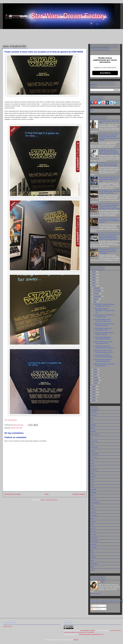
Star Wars (19, 428)
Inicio (47, 494)
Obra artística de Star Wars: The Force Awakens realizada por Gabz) (109, 179)
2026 (94, 272)
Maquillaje (93, 493)
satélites (93, 522)
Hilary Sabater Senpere (88, 630)
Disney (92, 464)
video (92, 560)
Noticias (93, 509)
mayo (96, 372)
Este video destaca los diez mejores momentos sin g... (103, 320)
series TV (93, 528)
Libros (92, 486)
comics (92, 444)
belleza (92, 428)
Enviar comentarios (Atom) (49, 500)
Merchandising (95, 502)
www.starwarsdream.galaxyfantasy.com (91, 634)
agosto (96, 299)
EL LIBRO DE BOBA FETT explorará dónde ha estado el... (104, 347)
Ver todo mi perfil (95, 594)
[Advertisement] (62, 37)
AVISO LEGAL (8, 626)
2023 (94, 280)
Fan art (92, 467)
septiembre (98, 296)
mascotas (93, 499)
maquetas (93, 489)
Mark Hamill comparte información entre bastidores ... (104, 365)
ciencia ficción (95, 435)
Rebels (92, 518)
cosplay (92, 451)
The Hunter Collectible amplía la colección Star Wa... (104, 334)
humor (92, 480)
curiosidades (94, 454)
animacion (93, 412)
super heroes (94, 541)
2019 (94, 389)
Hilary (103, 582)
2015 (94, 400)
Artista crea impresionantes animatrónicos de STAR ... (103, 338)
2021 (94, 286)
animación (93, 415)
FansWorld (94, 470)
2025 (94, 274)
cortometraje (94, 447)
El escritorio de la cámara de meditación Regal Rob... (103, 360)
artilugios (93, 425)
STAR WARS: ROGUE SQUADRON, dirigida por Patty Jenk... (104, 310)
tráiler (92, 551)
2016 (94, 398)
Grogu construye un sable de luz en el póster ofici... (104, 316)
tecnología (93, 547)
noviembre (97, 291)
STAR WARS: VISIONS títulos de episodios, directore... (104, 325)
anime (92, 418)
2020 (94, 386)
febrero (96, 380)
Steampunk (94, 538)
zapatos (93, 570)
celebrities (93, 431)
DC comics (94, 457)
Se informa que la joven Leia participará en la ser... (103, 329)
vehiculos (93, 557)
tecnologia (93, 544)
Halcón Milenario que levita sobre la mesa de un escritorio (109, 192)
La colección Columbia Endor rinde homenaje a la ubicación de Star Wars (109, 221)
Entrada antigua (79, 494)
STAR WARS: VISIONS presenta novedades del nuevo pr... (104, 305)
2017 (94, 395)
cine (91, 438)
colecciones (94, 441)
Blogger (76, 640)
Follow (92, 110)
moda (92, 506)
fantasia (93, 473)
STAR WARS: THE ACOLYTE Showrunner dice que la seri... (104, 351)
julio (95, 302)
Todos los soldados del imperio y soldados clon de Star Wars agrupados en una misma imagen (110, 207)
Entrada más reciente (13, 494)
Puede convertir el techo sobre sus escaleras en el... (103, 343)
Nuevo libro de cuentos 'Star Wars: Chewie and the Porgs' (108, 165)
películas (93, 512)
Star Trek (93, 531)
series (92, 525)
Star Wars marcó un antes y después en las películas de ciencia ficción (108, 251)
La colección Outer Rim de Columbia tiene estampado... (103, 356)
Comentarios (96, 609)
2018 (94, 392)
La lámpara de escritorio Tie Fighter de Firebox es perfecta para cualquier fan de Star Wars (109, 152)
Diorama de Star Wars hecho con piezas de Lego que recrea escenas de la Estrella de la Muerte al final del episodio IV (109, 237)
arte (91, 422)
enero (96, 383)
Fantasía (93, 476)
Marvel (92, 496)
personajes (94, 515)
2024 (94, 277)
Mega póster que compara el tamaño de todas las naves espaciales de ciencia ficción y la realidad (109, 137)
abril (95, 375)
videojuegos (94, 564)
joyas (92, 483)
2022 (94, 283)
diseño (13, 428)
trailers (92, 554)
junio (96, 369)
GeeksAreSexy (12, 420)
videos (92, 567)
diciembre (97, 288)
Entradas (95, 606)
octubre (96, 293)
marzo (96, 377)
